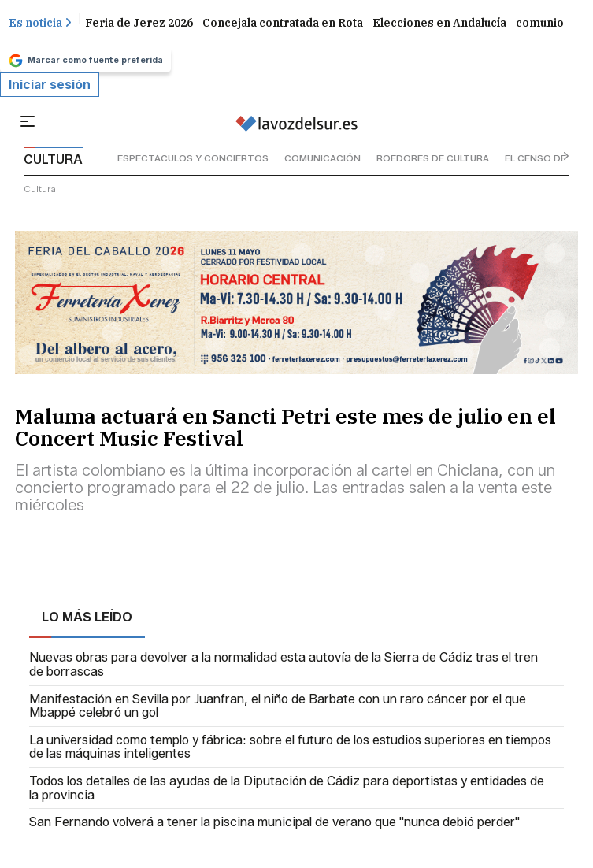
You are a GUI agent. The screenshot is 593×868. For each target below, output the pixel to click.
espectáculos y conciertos (193, 158)
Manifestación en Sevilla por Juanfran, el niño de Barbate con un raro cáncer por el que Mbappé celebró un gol (278, 706)
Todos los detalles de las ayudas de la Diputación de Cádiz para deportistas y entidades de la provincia (287, 788)
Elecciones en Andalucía (439, 23)
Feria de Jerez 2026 (139, 23)
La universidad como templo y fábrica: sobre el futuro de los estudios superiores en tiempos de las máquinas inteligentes (290, 747)
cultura (40, 189)
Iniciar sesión (50, 85)
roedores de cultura (433, 158)
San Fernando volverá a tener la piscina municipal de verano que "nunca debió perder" (274, 822)
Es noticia (40, 23)
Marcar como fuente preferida (85, 61)
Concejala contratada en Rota (283, 23)
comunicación (322, 158)
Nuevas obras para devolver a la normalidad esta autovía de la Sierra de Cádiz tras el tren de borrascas (284, 664)
